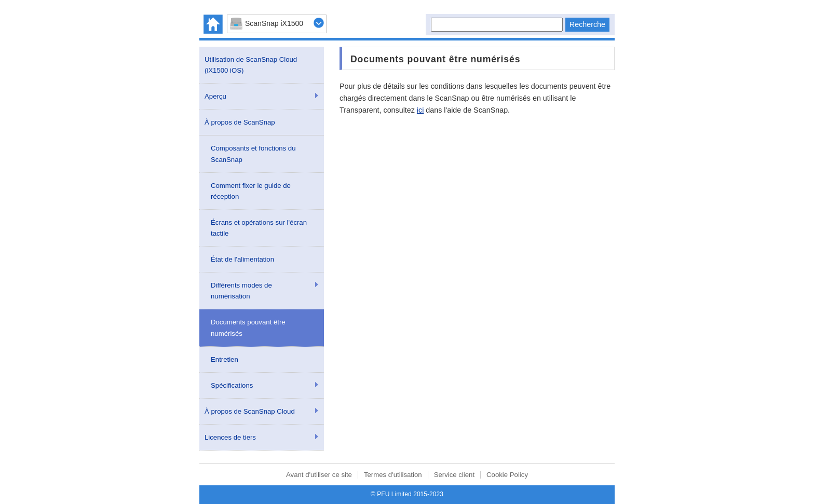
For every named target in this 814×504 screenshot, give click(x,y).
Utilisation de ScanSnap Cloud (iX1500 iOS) (251, 65)
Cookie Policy (507, 475)
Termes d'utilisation (393, 475)
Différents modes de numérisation (241, 291)
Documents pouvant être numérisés (248, 328)
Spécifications (232, 385)
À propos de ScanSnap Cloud (250, 411)
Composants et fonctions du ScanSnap (253, 154)
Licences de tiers (230, 437)
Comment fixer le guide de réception (251, 191)
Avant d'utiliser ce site (319, 475)
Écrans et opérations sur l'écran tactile (259, 228)
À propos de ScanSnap (240, 122)
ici (420, 110)
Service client (454, 475)
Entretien (225, 359)
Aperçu (215, 96)
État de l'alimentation (242, 259)
